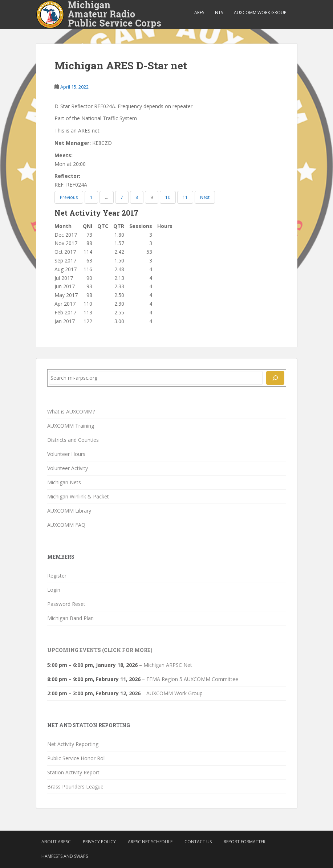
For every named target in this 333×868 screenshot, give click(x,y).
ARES (199, 13)
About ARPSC (56, 842)
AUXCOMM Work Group (260, 13)
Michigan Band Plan (70, 618)
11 (185, 197)
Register (57, 576)
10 (168, 197)
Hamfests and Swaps (65, 856)
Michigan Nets (64, 482)
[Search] (275, 378)
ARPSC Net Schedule (150, 842)
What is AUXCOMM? (71, 411)
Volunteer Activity (68, 468)
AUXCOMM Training (71, 426)
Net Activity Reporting (73, 744)
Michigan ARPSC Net (168, 665)
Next (205, 197)
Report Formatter (245, 842)
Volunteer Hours (66, 454)
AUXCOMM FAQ (66, 525)
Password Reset (66, 604)
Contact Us (198, 842)
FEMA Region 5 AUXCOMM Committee (192, 679)
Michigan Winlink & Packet (78, 496)
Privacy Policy (99, 842)
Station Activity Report (73, 772)
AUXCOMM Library (69, 511)
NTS (219, 13)
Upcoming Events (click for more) (100, 650)
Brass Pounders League (75, 787)
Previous (69, 197)
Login (54, 590)
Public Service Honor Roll (76, 758)
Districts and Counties (73, 440)
